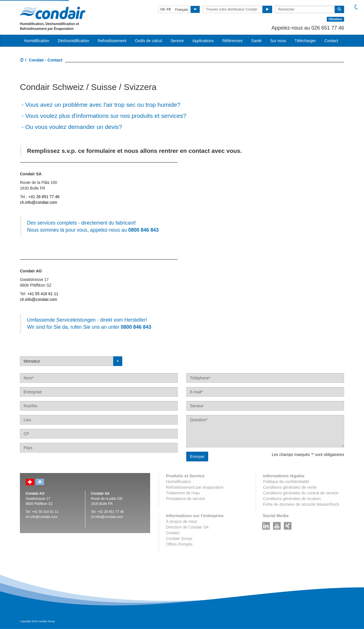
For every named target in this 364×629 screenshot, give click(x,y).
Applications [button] (203, 41)
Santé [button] (256, 41)
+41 (111, 512)
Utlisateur (335, 19)
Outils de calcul (149, 41)
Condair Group (179, 538)
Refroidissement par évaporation (195, 487)
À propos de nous (182, 521)
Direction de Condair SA (187, 527)
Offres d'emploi (179, 544)
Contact (331, 41)
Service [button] (177, 41)
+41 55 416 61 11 (43, 294)
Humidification (179, 482)
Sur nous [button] (278, 41)
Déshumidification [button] (74, 41)
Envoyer (197, 457)
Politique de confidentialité (286, 482)
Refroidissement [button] (112, 41)
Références (233, 41)
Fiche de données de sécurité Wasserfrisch (301, 504)
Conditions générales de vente (290, 487)
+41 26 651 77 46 (44, 197)
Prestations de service (186, 499)
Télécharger (305, 41)
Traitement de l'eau (183, 493)
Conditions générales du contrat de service (301, 493)
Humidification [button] (37, 41)
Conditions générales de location (292, 499)
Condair (53, 13)
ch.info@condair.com (39, 202)
